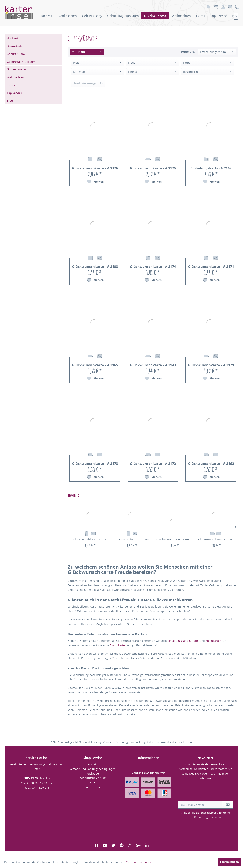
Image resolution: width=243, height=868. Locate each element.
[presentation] (206, 792)
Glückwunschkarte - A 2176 (95, 168)
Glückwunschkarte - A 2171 (211, 267)
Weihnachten (15, 77)
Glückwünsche (16, 69)
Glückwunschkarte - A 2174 (153, 267)
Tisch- (195, 641)
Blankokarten (16, 46)
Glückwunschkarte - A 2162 (211, 464)
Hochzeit (13, 38)
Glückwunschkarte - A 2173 (95, 464)
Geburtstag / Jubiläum (21, 62)
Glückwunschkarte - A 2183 (95, 267)
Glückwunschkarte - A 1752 (132, 539)
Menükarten (213, 641)
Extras (11, 85)
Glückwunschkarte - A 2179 (211, 365)
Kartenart (79, 72)
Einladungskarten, (179, 641)
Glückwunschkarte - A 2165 (95, 365)
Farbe (187, 63)
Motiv (132, 63)
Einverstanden (229, 862)
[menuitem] (46, 16)
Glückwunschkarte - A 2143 (153, 365)
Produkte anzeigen (88, 83)
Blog (10, 100)
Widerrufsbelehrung (93, 778)
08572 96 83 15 (37, 778)
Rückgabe (93, 773)
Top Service (14, 93)
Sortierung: (188, 52)
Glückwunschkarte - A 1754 (215, 539)
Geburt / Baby (16, 54)
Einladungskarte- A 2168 (211, 168)
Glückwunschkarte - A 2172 (153, 464)
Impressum (93, 787)
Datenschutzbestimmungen (214, 813)
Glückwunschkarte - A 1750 (90, 539)
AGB (93, 782)
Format (133, 72)
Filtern (78, 52)
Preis (76, 63)
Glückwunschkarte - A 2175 (153, 168)
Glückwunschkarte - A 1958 (174, 539)
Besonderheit (192, 72)
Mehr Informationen (139, 862)
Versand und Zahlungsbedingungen (93, 769)
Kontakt (93, 764)
